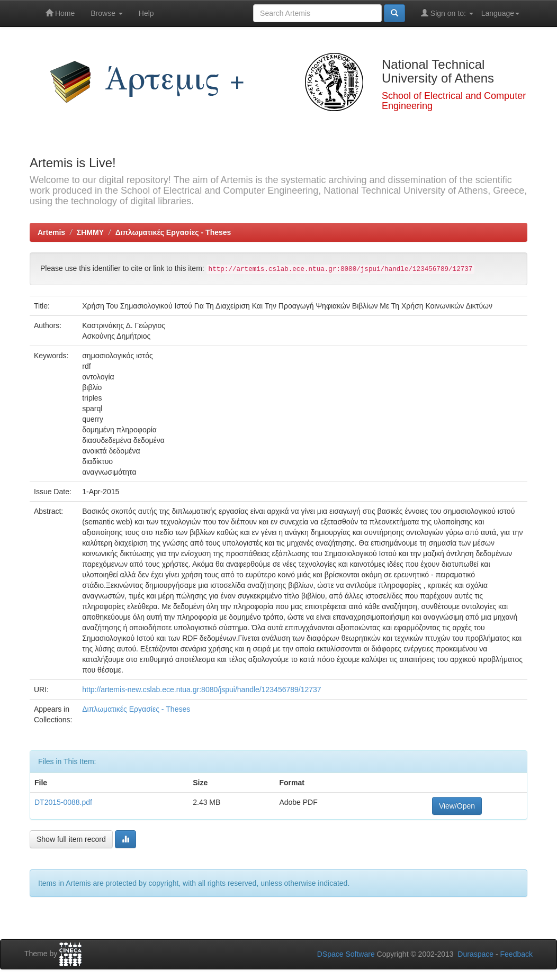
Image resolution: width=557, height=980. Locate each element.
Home (60, 13)
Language (500, 13)
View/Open (457, 806)
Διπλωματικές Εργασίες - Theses (173, 232)
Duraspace (475, 954)
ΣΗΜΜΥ (90, 232)
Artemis (51, 232)
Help (146, 13)
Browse (107, 13)
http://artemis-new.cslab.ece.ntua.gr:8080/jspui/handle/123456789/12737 (201, 689)
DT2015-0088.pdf (63, 802)
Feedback (516, 954)
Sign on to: (447, 13)
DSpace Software (346, 954)
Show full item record (71, 839)
